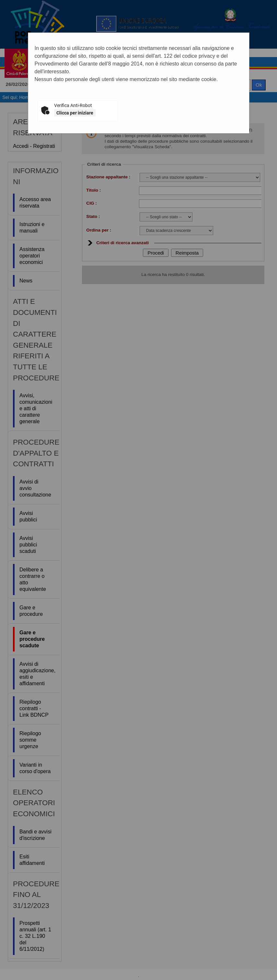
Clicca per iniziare (75, 113)
